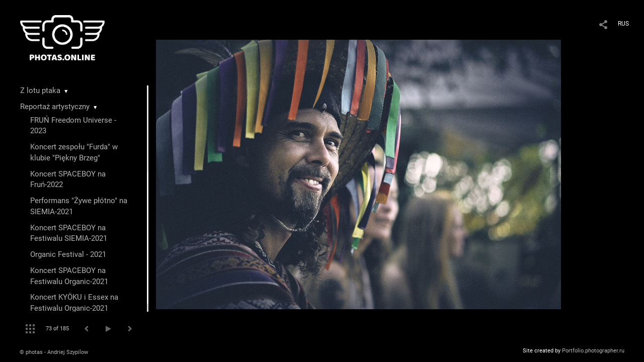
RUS (623, 24)
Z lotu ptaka (40, 90)
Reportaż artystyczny (55, 107)
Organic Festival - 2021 (68, 254)
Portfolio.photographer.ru (593, 351)
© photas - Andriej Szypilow (54, 352)
